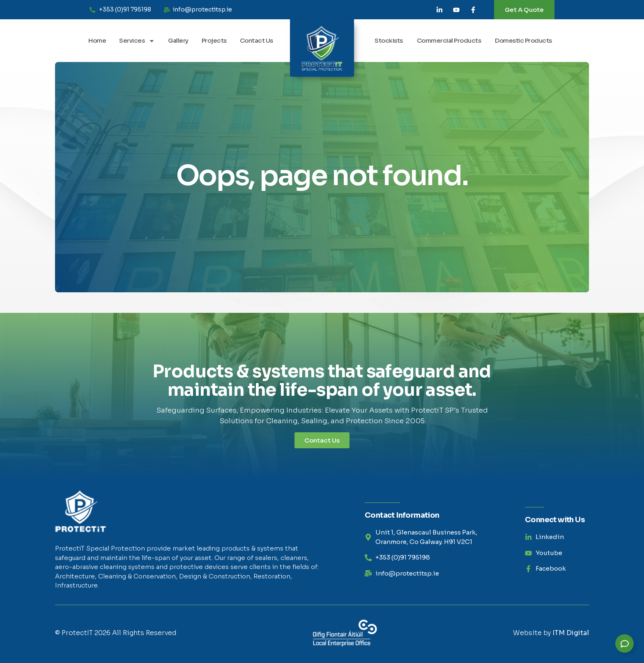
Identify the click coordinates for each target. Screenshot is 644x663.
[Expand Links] (624, 643)
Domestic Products (523, 40)
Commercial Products (449, 40)
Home (97, 40)
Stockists (389, 40)
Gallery (178, 40)
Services (137, 41)
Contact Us (256, 40)
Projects (214, 40)
